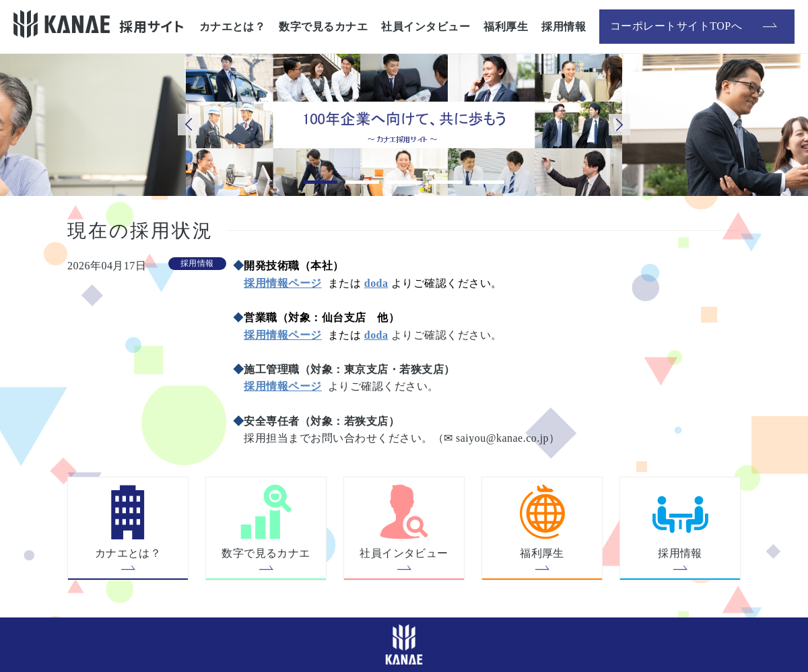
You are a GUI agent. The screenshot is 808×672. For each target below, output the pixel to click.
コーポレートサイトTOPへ (685, 26)
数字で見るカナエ (323, 27)
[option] (404, 125)
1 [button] (321, 182)
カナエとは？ (233, 27)
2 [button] (362, 182)
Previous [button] (189, 125)
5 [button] (487, 182)
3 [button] (404, 182)
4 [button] (446, 182)
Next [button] (619, 125)
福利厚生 (506, 27)
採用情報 (564, 27)
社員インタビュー (426, 27)
